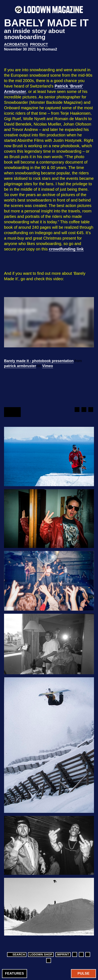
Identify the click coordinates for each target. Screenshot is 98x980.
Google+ (91, 410)
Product (39, 44)
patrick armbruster (20, 366)
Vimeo (48, 366)
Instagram (81, 954)
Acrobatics (16, 44)
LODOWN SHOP (41, 954)
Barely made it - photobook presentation (39, 361)
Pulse (84, 973)
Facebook (77, 410)
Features (15, 973)
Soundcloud (49, 960)
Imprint (63, 954)
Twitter (84, 410)
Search (17, 954)
